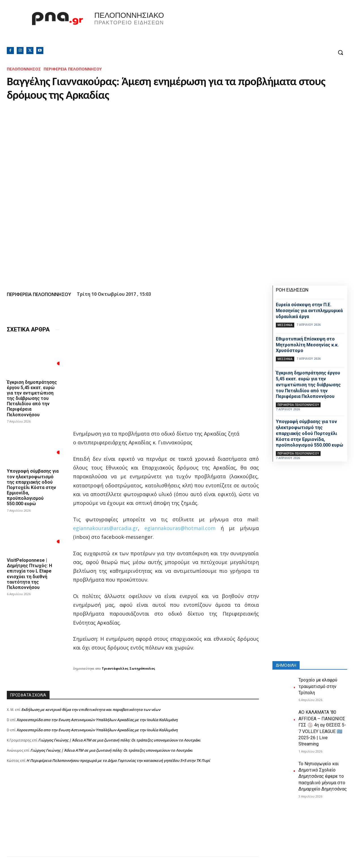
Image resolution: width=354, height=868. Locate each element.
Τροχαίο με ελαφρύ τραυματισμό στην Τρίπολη (318, 686)
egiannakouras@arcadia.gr (105, 528)
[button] (340, 52)
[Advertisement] (133, 817)
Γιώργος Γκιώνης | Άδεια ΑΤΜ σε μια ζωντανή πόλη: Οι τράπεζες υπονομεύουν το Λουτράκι (119, 740)
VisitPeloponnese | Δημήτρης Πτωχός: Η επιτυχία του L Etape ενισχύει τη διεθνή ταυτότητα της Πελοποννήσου (29, 574)
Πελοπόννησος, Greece (256, 27)
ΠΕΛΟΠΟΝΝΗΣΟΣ (24, 69)
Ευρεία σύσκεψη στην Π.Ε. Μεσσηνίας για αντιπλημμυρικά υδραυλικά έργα (309, 311)
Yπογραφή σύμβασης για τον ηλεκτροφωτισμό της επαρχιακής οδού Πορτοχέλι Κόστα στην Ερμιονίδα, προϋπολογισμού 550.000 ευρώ (33, 487)
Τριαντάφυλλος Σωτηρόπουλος (128, 668)
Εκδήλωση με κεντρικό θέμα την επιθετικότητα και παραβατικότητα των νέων (91, 710)
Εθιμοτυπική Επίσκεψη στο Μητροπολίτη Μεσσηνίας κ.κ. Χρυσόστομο (307, 345)
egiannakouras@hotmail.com (180, 528)
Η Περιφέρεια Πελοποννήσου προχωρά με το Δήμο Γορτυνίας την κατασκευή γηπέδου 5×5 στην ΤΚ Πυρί (118, 760)
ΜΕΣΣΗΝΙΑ (285, 325)
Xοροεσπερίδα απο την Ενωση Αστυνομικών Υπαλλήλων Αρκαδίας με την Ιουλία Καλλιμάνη (97, 720)
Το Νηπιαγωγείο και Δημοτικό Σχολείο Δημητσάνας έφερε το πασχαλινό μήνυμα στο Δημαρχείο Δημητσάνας (323, 776)
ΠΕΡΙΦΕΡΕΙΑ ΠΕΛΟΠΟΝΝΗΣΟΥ (73, 69)
